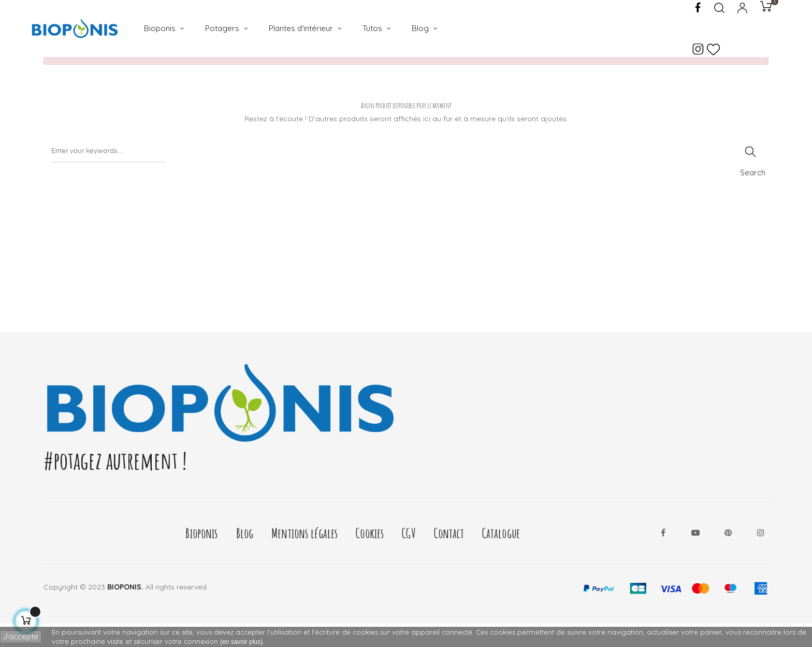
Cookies (370, 556)
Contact (449, 556)
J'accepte (21, 636)
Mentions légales (304, 556)
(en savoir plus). (242, 642)
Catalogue (501, 556)
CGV (409, 556)
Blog (245, 556)
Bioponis (201, 556)
